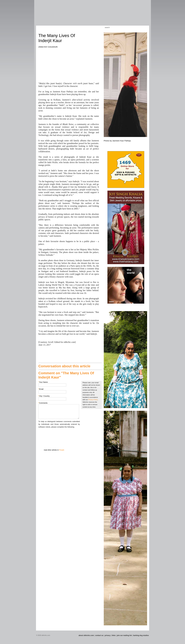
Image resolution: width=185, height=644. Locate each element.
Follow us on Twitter (140, 27)
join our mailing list (124, 635)
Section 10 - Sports (99, 15)
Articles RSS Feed (144, 27)
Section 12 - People (113, 15)
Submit (43, 442)
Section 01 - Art (37, 15)
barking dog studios (141, 635)
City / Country (44, 396)
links (114, 635)
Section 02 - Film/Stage (44, 15)
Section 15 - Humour (138, 15)
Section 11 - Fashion (106, 15)
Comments (43, 403)
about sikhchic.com (86, 635)
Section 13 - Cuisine (120, 15)
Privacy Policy (93, 400)
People (62, 450)
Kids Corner (90, 27)
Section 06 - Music (75, 15)
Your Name (43, 382)
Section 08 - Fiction (86, 15)
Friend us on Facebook (136, 27)
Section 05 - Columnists (67, 15)
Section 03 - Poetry (52, 15)
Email (41, 389)
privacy (108, 635)
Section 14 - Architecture (129, 15)
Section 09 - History (92, 15)
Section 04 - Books (59, 15)
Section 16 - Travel (145, 15)
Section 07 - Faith (81, 15)
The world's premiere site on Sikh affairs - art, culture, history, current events (55, 7)
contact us (99, 635)
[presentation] (59, 434)
